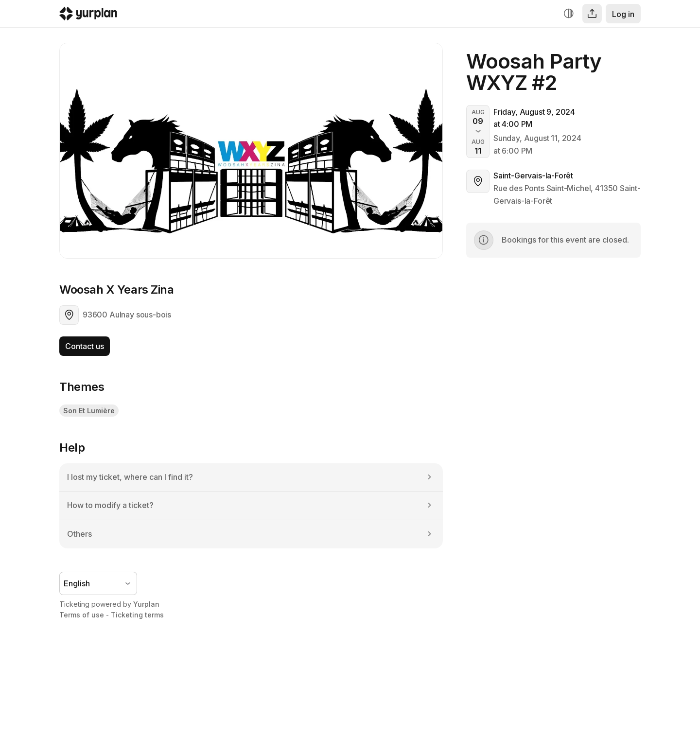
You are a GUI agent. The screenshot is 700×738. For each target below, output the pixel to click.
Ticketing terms (137, 615)
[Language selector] (98, 583)
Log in (623, 14)
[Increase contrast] (569, 14)
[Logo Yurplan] (88, 16)
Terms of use (82, 615)
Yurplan (146, 604)
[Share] (592, 14)
